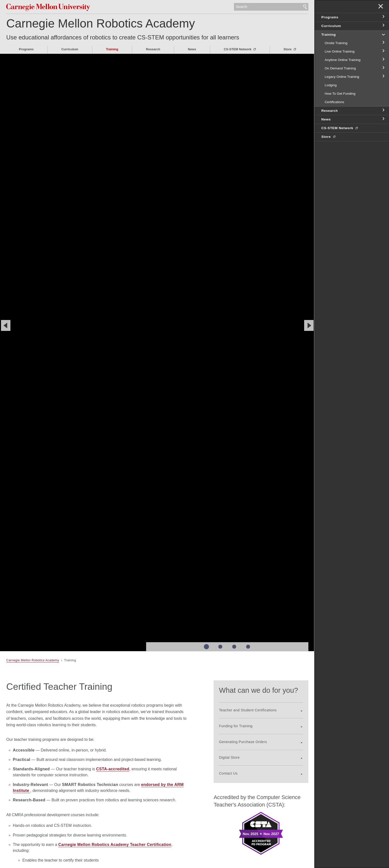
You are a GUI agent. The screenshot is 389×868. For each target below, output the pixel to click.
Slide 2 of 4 (220, 647)
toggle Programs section (383, 17)
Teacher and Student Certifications (248, 710)
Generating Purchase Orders (243, 742)
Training (112, 49)
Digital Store (229, 757)
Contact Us (228, 773)
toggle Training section (383, 34)
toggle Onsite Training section (383, 43)
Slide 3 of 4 (234, 647)
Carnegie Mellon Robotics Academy (100, 23)
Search (305, 7)
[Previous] (6, 325)
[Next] (309, 325)
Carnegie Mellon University (53, 7)
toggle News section (383, 119)
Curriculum (70, 49)
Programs (26, 49)
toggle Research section (383, 110)
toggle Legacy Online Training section (383, 76)
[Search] (271, 7)
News (192, 49)
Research (153, 49)
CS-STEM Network (238, 49)
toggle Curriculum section (383, 26)
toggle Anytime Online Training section (383, 59)
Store (288, 49)
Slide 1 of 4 (206, 647)
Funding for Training (236, 726)
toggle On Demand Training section (383, 68)
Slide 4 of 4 (248, 647)
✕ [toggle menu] (381, 7)
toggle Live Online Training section (383, 51)
